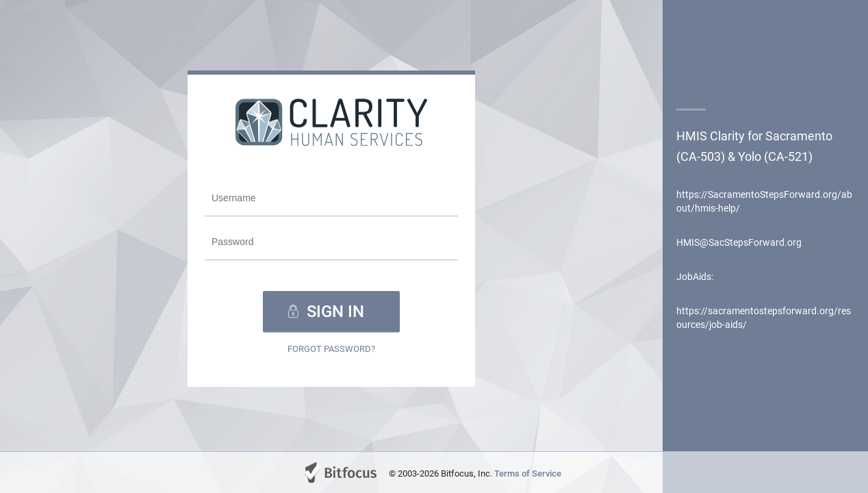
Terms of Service (528, 473)
